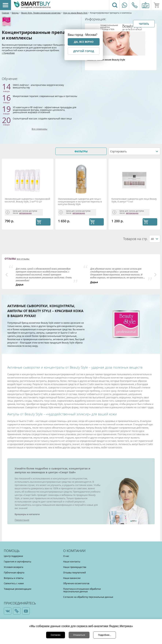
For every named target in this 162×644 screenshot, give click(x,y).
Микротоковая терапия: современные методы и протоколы (45, 96)
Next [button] (155, 275)
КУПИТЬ (43, 222)
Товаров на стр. (135, 239)
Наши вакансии (72, 578)
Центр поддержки (13, 556)
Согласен (56, 635)
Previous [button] (7, 275)
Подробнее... (104, 635)
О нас (66, 556)
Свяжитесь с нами (14, 583)
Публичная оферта (14, 572)
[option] (44, 276)
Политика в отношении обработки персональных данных (82, 590)
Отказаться (79, 635)
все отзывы (23, 259)
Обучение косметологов (76, 583)
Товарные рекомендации (18, 589)
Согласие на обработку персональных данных (88, 597)
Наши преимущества (75, 567)
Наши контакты (72, 561)
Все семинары (40, 129)
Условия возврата (14, 567)
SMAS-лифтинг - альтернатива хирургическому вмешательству (38, 86)
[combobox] (134, 151)
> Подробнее (8, 53)
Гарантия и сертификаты (17, 561)
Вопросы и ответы (14, 578)
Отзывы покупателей (75, 572)
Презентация (22, 520)
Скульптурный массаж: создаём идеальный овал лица (42, 118)
